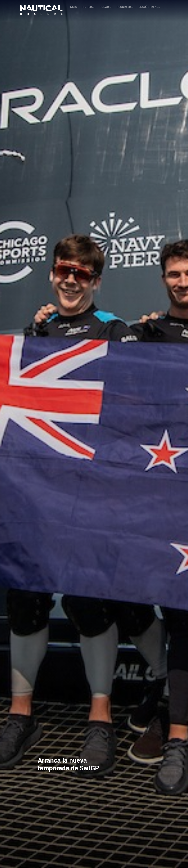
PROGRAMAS (125, 7)
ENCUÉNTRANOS (149, 7)
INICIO (73, 7)
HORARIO (106, 7)
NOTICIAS (88, 7)
